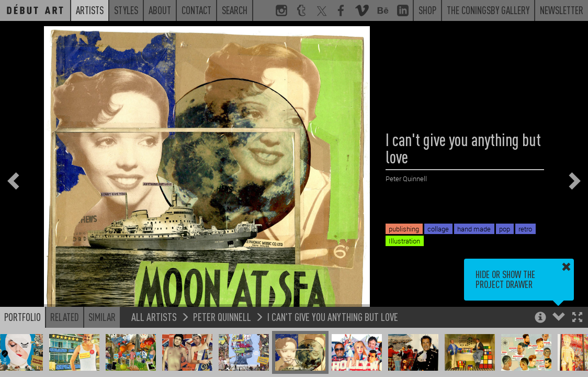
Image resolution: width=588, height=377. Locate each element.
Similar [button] (102, 317)
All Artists (154, 317)
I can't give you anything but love (333, 317)
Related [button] (65, 317)
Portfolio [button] (22, 317)
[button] (577, 318)
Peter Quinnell (222, 317)
